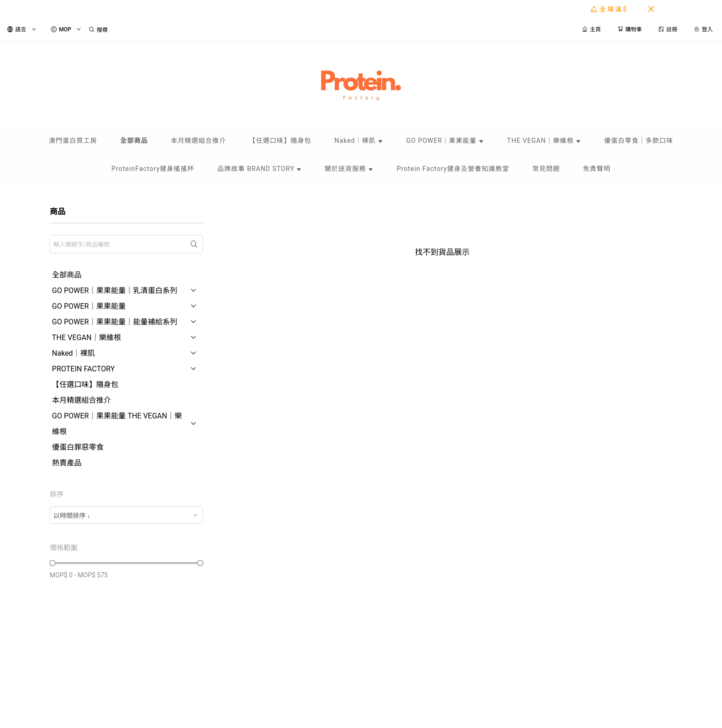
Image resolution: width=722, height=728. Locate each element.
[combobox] (126, 515)
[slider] (52, 563)
